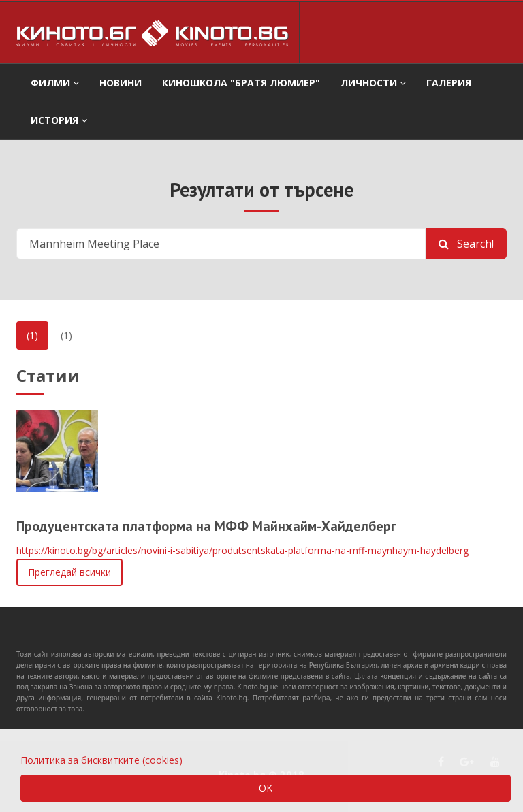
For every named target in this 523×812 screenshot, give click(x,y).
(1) (32, 335)
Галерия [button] (449, 83)
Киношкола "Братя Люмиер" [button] (241, 83)
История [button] (59, 120)
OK (266, 788)
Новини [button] (121, 83)
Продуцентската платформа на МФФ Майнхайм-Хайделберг (206, 526)
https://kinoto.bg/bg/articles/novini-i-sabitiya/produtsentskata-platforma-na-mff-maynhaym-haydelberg (242, 550)
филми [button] (55, 83)
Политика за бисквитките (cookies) (101, 760)
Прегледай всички (69, 572)
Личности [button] (373, 83)
